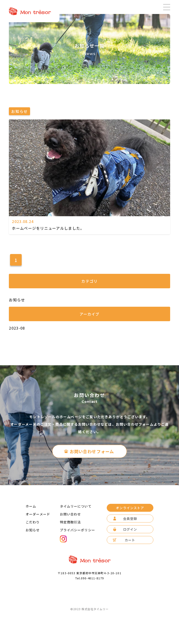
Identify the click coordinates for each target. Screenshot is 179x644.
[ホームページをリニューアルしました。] (89, 214)
